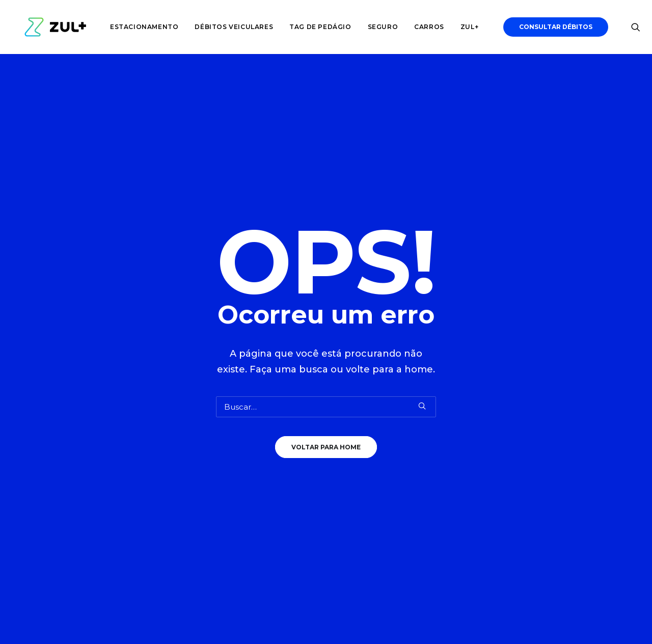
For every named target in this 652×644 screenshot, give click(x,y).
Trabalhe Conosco (301, 428)
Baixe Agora (564, 438)
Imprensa (284, 455)
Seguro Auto (166, 468)
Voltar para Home (326, 308)
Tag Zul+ (159, 441)
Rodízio (156, 482)
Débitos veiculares (226, 27)
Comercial (285, 441)
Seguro (375, 27)
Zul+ (461, 27)
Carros (421, 27)
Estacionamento (136, 27)
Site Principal (290, 468)
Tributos (158, 455)
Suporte (281, 482)
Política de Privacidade (310, 495)
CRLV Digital (165, 428)
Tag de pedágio (312, 27)
